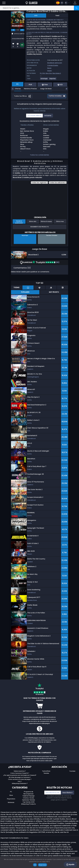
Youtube (72, 771)
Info (36, 16)
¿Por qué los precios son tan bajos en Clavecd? (20, 775)
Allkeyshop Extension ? (20, 783)
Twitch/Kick (46, 771)
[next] (22, 30)
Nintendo (11, 802)
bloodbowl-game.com (55, 63)
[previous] (13, 30)
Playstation (11, 799)
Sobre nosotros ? (20, 771)
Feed (57, 16)
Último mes (60, 221)
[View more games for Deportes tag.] (53, 79)
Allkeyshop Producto (28, 804)
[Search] (76, 8)
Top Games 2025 (29, 802)
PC (11, 792)
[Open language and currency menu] (63, 3)
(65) (46, 262)
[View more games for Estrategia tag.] (44, 79)
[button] (75, 3)
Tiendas (46, 773)
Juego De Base (44, 89)
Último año (33, 221)
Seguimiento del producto (40, 227)
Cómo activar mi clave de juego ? (20, 779)
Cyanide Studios (53, 65)
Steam (49, 71)
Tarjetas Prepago (29, 796)
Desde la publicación (19, 222)
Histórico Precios (29, 89)
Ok (35, 865)
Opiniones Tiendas (29, 800)
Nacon (49, 68)
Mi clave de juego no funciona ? (20, 777)
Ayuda (70, 865)
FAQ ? (20, 781)
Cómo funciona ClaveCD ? (20, 773)
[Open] (4, 3)
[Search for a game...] (39, 8)
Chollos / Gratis (28, 798)
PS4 (44, 73)
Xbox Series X (57, 73)
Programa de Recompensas (28, 793)
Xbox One (49, 73)
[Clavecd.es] (31, 3)
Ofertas (16, 89)
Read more (43, 865)
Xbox (11, 795)
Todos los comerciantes (39, 155)
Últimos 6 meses (46, 221)
